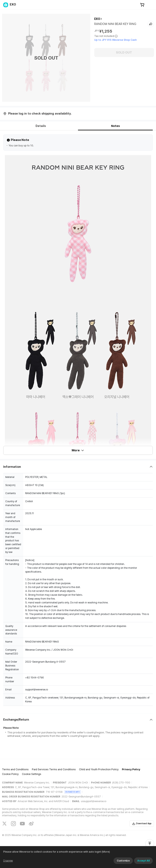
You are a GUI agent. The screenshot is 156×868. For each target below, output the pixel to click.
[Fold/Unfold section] (78, 467)
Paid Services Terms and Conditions (54, 769)
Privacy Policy (131, 769)
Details (41, 126)
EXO (97, 19)
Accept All (143, 861)
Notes (115, 126)
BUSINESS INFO (73, 792)
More (78, 450)
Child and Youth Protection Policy (99, 769)
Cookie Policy (10, 774)
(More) (106, 852)
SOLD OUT (124, 53)
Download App (142, 824)
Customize (123, 861)
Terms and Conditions (15, 769)
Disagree (8, 861)
